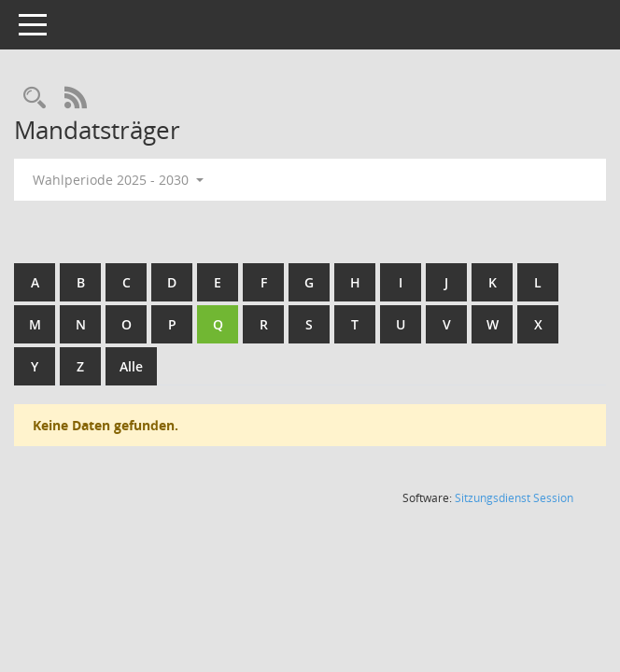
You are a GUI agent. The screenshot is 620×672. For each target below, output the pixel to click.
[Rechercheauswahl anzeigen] (35, 98)
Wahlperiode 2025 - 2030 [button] (118, 180)
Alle (131, 366)
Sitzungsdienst (514, 498)
